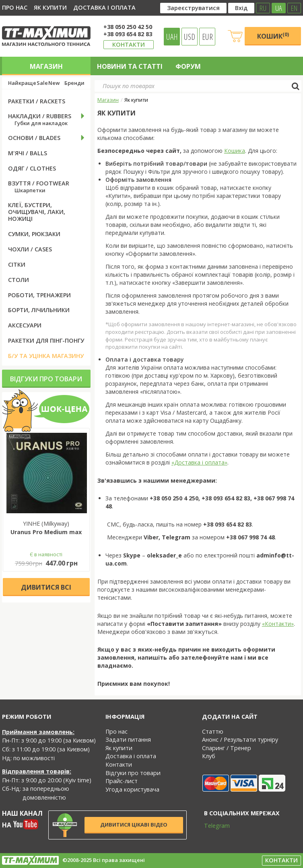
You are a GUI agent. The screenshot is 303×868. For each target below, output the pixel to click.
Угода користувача (132, 789)
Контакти (129, 44)
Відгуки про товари (46, 379)
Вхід (241, 8)
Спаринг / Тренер (227, 748)
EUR (207, 37)
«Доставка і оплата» (199, 462)
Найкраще (22, 83)
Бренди (74, 83)
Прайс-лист (122, 781)
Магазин (46, 66)
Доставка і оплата (104, 7)
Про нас (15, 7)
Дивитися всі (46, 587)
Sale (42, 83)
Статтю (213, 731)
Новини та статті (130, 66)
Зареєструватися (193, 8)
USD (190, 37)
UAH (172, 37)
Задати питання (128, 739)
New (54, 83)
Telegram (212, 826)
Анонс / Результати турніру (240, 739)
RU (263, 8)
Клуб (209, 756)
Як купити (50, 7)
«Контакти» (278, 624)
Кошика (235, 151)
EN (294, 8)
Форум (188, 66)
